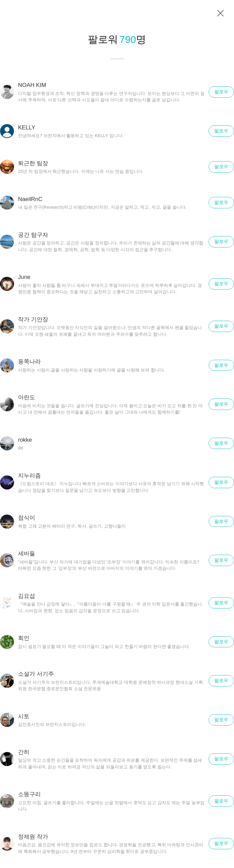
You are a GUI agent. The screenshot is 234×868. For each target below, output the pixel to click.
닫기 (221, 13)
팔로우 (221, 92)
